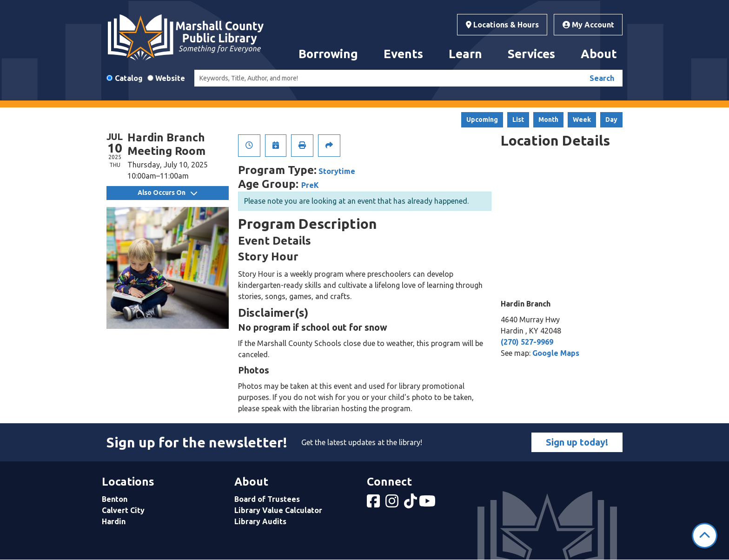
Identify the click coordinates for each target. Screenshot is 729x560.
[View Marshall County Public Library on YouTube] (428, 504)
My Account (588, 25)
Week (582, 120)
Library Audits (260, 521)
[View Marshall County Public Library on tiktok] (411, 504)
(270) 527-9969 (527, 342)
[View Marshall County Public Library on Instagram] (393, 504)
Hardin (114, 521)
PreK (310, 185)
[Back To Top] (705, 536)
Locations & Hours (502, 25)
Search (602, 78)
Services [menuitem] (531, 54)
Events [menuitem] (403, 54)
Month (548, 120)
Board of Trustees (267, 499)
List (518, 120)
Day (611, 120)
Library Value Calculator (278, 510)
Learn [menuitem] (465, 54)
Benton (115, 499)
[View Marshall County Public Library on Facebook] (374, 504)
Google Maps (556, 353)
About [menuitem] (599, 54)
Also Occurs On (167, 193)
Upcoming (482, 120)
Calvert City (123, 510)
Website (170, 78)
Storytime (337, 171)
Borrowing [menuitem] (328, 54)
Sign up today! (577, 442)
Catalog (129, 78)
